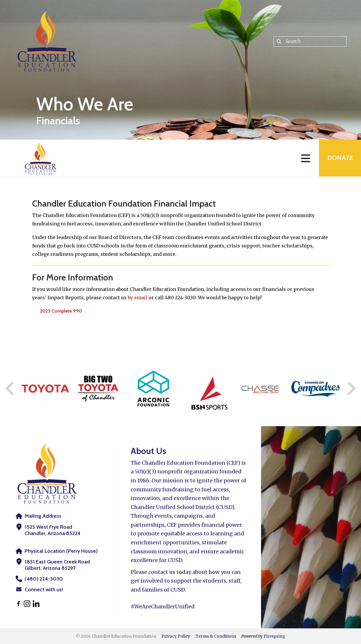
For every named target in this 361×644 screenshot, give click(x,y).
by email (138, 298)
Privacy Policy (176, 636)
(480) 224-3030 (43, 579)
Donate (340, 158)
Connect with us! (44, 590)
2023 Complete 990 (61, 311)
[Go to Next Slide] (351, 388)
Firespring (275, 636)
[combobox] (310, 41)
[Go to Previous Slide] (10, 388)
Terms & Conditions (216, 636)
